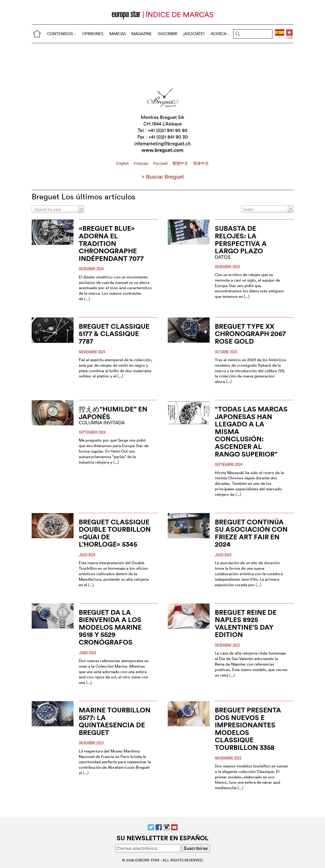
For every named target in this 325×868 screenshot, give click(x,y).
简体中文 (201, 163)
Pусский (161, 163)
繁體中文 (181, 163)
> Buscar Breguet (163, 177)
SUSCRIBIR (167, 34)
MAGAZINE (142, 34)
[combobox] (58, 209)
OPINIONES (93, 34)
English (123, 163)
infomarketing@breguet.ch (162, 143)
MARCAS (118, 34)
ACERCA (220, 34)
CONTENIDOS (61, 34)
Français (142, 163)
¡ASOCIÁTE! (194, 34)
